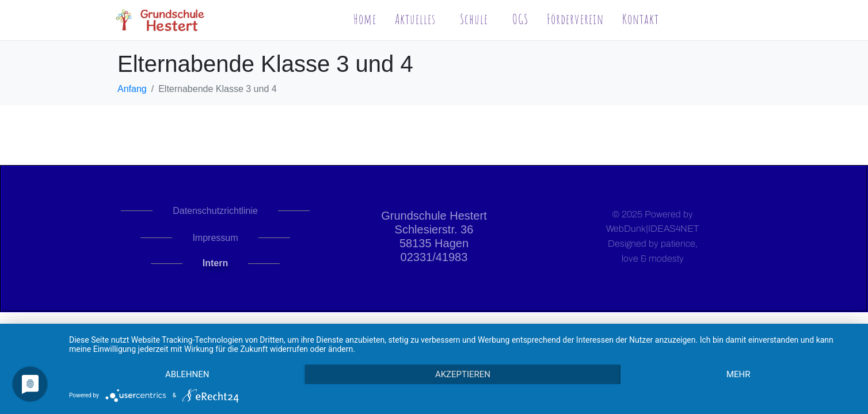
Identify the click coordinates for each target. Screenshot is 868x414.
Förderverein (575, 19)
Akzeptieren (463, 374)
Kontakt (641, 19)
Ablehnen (187, 374)
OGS (520, 19)
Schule (474, 19)
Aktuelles (415, 19)
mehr (738, 374)
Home (365, 19)
